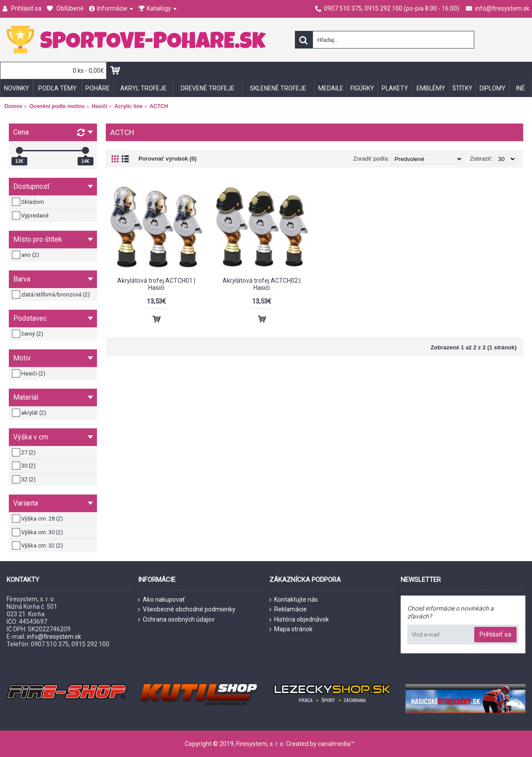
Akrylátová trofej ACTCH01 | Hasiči (156, 284)
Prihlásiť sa (495, 634)
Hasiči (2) (29, 374)
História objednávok (299, 620)
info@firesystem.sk (54, 637)
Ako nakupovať (161, 600)
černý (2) (28, 334)
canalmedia (334, 744)
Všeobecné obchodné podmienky (187, 609)
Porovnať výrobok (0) (167, 159)
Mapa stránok (291, 629)
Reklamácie (288, 609)
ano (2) (26, 255)
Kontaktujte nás (294, 600)
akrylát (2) (30, 413)
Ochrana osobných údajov (176, 620)
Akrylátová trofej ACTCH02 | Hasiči (262, 284)
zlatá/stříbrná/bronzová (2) (52, 295)
